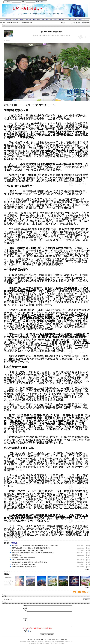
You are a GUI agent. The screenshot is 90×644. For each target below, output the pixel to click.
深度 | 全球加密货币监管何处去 (21, 560)
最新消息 (29, 19)
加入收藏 (63, 639)
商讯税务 (30, 23)
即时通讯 (15, 19)
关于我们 (68, 19)
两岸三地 (48, 19)
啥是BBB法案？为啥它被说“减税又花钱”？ (24, 567)
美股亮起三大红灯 (17, 555)
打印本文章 (8, 599)
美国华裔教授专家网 (13, 23)
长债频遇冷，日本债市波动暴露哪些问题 (24, 557)
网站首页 (9, 19)
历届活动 (61, 19)
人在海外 (55, 19)
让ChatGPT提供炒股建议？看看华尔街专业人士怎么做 (28, 550)
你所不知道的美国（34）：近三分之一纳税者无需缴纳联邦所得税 (31, 548)
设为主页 (57, 639)
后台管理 (50, 639)
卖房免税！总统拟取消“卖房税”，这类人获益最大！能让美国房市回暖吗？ (33, 553)
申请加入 (81, 19)
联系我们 (75, 19)
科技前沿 (35, 19)
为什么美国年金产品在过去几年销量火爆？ (24, 564)
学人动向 (42, 19)
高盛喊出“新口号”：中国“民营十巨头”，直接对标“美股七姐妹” (29, 562)
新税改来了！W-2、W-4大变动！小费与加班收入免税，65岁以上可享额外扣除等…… (36, 546)
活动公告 (22, 19)
